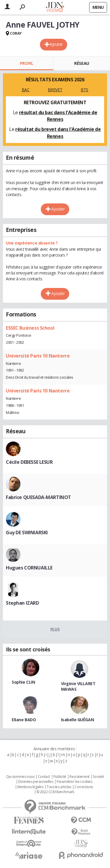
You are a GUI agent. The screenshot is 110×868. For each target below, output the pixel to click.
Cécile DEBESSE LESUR (29, 462)
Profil (27, 63)
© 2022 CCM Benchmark (55, 792)
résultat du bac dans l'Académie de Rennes (58, 116)
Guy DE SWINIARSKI (27, 532)
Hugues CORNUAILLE (29, 568)
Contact (44, 777)
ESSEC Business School (30, 328)
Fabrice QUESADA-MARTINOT (38, 497)
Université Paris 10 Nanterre (38, 356)
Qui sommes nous (20, 777)
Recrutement (79, 777)
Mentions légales (30, 787)
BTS (84, 90)
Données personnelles (36, 782)
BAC (26, 90)
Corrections (84, 787)
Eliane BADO (24, 720)
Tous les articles (59, 787)
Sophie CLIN (23, 682)
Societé (98, 777)
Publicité (60, 777)
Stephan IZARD (22, 603)
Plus (55, 629)
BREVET (55, 90)
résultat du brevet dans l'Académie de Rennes (58, 133)
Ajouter (56, 44)
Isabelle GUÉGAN (78, 720)
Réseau (82, 63)
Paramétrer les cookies (75, 782)
